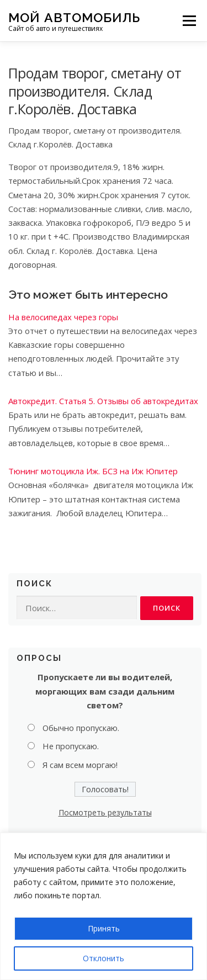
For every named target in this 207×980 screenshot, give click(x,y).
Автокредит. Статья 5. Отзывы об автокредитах (103, 401)
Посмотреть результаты (105, 812)
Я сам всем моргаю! (80, 765)
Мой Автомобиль (74, 17)
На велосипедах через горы (63, 317)
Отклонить (104, 958)
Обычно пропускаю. (81, 728)
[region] (104, 906)
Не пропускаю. (71, 746)
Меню (189, 20)
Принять (104, 928)
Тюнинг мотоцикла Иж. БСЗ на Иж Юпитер (93, 471)
